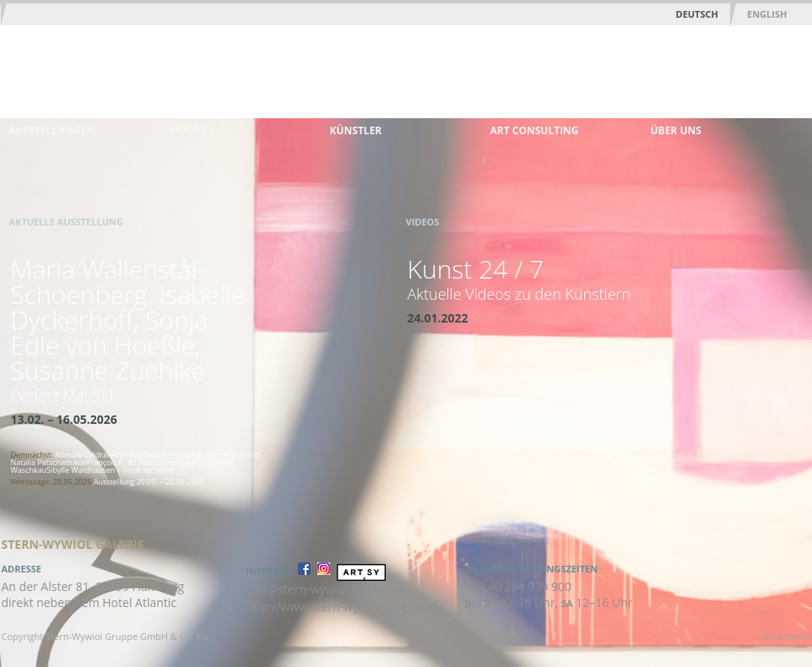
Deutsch (697, 14)
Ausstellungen (52, 130)
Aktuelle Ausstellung (66, 222)
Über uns (676, 130)
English (767, 14)
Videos (188, 130)
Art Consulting (535, 130)
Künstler (356, 130)
